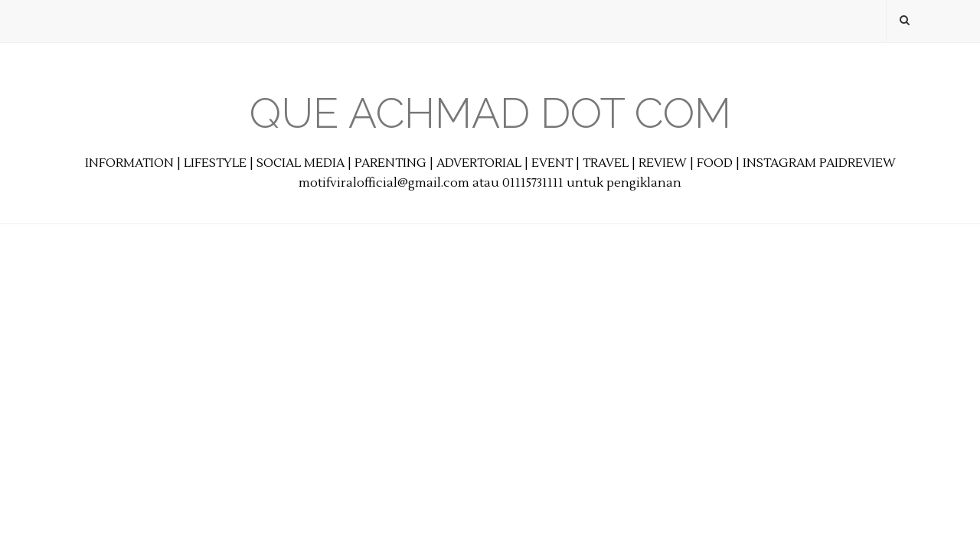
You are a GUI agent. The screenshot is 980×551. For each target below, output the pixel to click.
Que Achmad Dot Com (490, 113)
